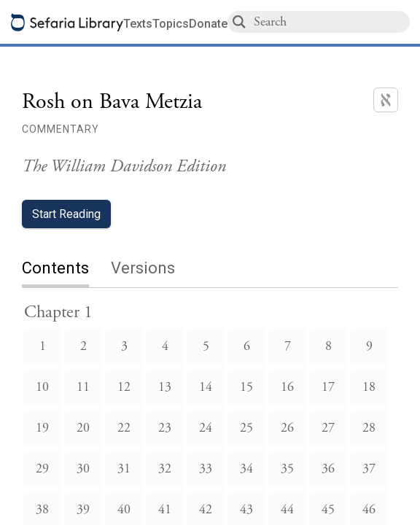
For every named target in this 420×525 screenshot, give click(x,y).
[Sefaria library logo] (67, 22)
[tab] (66, 269)
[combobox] (331, 22)
